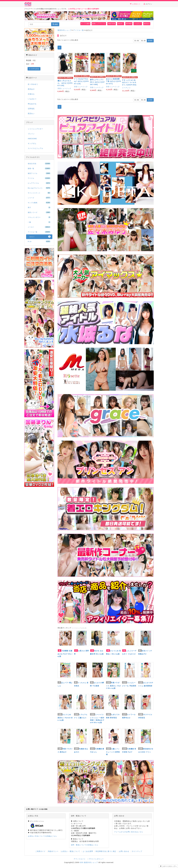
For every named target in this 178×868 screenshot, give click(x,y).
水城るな (31, 94)
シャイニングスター (35, 129)
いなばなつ (138, 24)
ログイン (148, 4)
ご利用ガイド (40, 851)
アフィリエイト (80, 859)
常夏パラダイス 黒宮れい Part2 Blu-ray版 (113, 685)
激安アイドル (39, 173)
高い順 (143, 41)
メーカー (39, 227)
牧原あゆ (147, 24)
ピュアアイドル (39, 183)
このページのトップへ (168, 866)
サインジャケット (39, 193)
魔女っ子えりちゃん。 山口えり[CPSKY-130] (65, 83)
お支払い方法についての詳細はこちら (42, 836)
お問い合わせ (124, 851)
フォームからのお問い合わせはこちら (129, 832)
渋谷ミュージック (64, 88)
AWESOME (32, 139)
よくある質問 (88, 851)
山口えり (40, 237)
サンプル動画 (85, 24)
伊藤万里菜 (112, 24)
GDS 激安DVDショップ (89, 862)
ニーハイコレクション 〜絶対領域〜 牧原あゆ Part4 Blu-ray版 (97, 719)
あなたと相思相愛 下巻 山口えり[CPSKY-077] (114, 81)
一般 (39, 222)
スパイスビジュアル (35, 148)
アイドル (39, 178)
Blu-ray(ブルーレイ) (39, 188)
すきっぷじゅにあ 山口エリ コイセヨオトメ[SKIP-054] (129, 82)
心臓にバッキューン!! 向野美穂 (113, 752)
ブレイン (31, 134)
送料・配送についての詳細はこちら (85, 845)
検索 (55, 24)
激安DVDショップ (65, 30)
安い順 (137, 41)
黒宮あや (31, 89)
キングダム (32, 143)
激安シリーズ (39, 212)
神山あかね (32, 104)
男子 (39, 207)
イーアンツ (126, 88)
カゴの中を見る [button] (34, 69)
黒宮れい (31, 114)
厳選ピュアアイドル (99, 24)
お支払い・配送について (71, 851)
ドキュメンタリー (39, 217)
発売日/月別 (39, 164)
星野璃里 (129, 24)
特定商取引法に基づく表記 (106, 851)
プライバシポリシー (96, 859)
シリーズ (39, 198)
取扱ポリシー (53, 851)
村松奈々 (121, 24)
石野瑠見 (31, 109)
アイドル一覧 (79, 30)
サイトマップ (137, 851)
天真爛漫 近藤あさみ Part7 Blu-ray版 (65, 654)
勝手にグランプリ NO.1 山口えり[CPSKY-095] (97, 82)
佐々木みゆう (33, 84)
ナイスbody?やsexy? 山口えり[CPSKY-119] (81, 81)
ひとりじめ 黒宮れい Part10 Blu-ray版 (65, 717)
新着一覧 (39, 168)
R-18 (39, 241)
